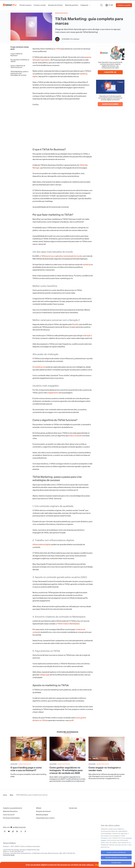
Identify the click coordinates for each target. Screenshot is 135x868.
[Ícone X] (21, 831)
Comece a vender (40, 5)
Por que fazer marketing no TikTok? (20, 61)
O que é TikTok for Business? (17, 55)
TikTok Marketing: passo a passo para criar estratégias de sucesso (19, 73)
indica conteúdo (75, 436)
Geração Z (88, 336)
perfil (71, 720)
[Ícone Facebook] (25, 831)
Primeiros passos (25, 5)
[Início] (10, 4)
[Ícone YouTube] (9, 831)
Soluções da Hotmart (55, 5)
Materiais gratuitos (72, 5)
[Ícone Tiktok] (13, 831)
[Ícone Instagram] (5, 831)
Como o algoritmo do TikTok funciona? (18, 66)
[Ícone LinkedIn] (17, 831)
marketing (86, 265)
